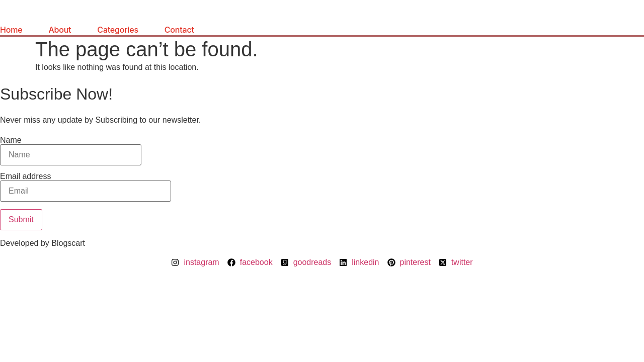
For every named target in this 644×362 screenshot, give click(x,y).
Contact (179, 30)
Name (71, 151)
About (60, 30)
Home (11, 30)
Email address (86, 187)
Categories (117, 30)
